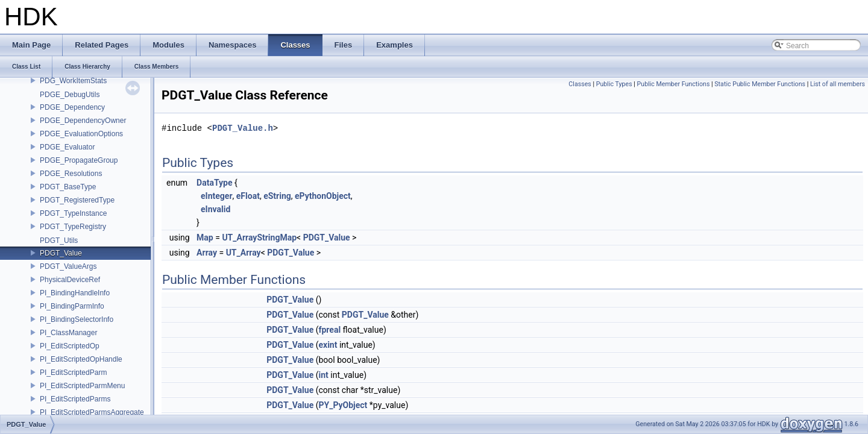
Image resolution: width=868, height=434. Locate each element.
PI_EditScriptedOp (70, 346)
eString (277, 196)
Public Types (614, 84)
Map (205, 237)
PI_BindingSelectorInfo (77, 319)
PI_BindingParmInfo (72, 306)
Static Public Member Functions (760, 84)
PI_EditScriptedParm (73, 373)
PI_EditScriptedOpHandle (81, 359)
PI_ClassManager (68, 333)
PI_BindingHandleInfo (75, 293)
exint (328, 345)
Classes (580, 84)
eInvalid (215, 209)
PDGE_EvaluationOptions (81, 134)
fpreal (329, 330)
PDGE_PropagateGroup (79, 160)
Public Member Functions (674, 84)
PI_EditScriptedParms (75, 399)
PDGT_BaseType (68, 187)
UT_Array (244, 253)
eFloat (248, 196)
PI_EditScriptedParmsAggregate (92, 412)
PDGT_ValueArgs (68, 266)
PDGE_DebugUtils (70, 95)
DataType (214, 183)
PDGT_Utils (59, 241)
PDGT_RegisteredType (77, 200)
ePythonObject (323, 196)
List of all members (838, 84)
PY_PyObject (343, 405)
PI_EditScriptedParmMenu (82, 386)
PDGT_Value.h (243, 128)
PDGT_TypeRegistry (73, 227)
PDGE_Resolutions (71, 174)
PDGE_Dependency (72, 107)
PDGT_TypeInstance (73, 213)
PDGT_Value (61, 253)
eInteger (217, 196)
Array (207, 253)
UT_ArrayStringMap (259, 237)
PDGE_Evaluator (67, 147)
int (323, 375)
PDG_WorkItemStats (73, 81)
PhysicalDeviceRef (70, 280)
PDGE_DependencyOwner (83, 121)
